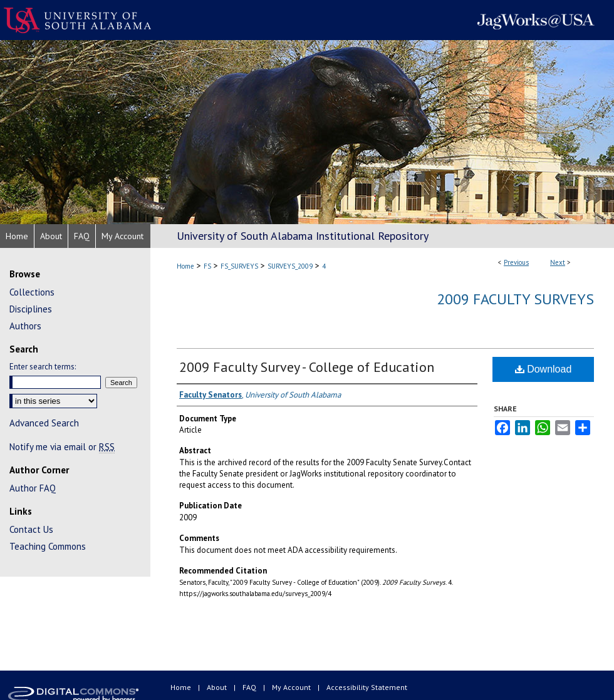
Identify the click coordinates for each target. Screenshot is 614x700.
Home (185, 266)
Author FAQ (33, 488)
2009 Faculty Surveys (515, 299)
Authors (25, 326)
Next (558, 262)
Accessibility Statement (367, 687)
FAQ (250, 687)
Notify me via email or (62, 447)
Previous (516, 262)
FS (207, 266)
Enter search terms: (43, 367)
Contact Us (31, 529)
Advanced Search (44, 423)
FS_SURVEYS (239, 266)
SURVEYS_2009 (290, 266)
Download (544, 369)
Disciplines (31, 309)
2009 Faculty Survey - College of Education (307, 367)
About (218, 687)
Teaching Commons (48, 546)
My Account (292, 687)
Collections (32, 292)
